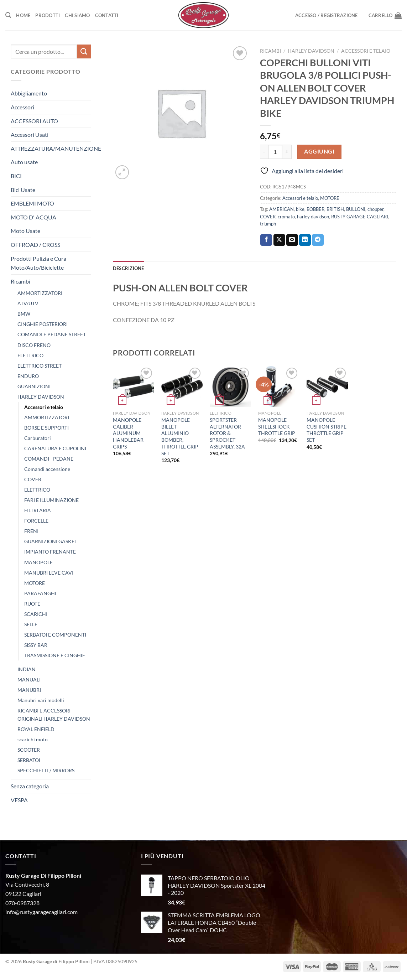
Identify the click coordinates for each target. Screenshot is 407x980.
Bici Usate (23, 190)
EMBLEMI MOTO (32, 203)
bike (300, 209)
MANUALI (29, 680)
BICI (16, 176)
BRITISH (335, 209)
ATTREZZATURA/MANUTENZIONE (56, 148)
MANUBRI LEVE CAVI (49, 573)
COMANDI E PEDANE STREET (52, 334)
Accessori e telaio (44, 407)
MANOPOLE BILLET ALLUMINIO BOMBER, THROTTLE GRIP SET (180, 437)
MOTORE (35, 583)
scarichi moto (33, 739)
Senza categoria (30, 786)
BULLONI (356, 209)
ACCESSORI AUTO (34, 121)
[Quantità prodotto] (275, 152)
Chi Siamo (77, 15)
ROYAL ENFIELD (36, 729)
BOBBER (315, 209)
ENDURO (28, 376)
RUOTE (32, 604)
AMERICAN (281, 209)
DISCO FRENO (34, 345)
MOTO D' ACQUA (33, 217)
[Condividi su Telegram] (318, 240)
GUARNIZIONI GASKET (51, 541)
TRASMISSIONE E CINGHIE (55, 655)
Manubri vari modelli (41, 700)
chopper (375, 209)
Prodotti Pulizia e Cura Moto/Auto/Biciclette (38, 263)
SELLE (31, 624)
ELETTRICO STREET (40, 366)
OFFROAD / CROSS (35, 245)
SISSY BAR (36, 645)
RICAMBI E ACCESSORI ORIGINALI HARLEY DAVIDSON (54, 715)
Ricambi (20, 281)
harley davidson (313, 217)
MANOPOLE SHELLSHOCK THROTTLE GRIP (277, 426)
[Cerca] (8, 15)
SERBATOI (29, 760)
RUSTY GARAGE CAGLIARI (360, 217)
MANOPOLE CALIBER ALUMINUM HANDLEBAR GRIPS (128, 433)
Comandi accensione (47, 469)
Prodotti (48, 15)
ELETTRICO (30, 355)
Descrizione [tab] (129, 268)
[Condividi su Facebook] (266, 240)
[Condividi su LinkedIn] (305, 240)
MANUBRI (29, 690)
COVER (33, 479)
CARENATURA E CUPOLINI (55, 448)
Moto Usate (25, 231)
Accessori (22, 107)
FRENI (31, 531)
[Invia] (84, 51)
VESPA (19, 800)
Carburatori (38, 438)
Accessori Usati (30, 134)
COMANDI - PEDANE (49, 459)
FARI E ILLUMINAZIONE (51, 500)
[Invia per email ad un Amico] (292, 240)
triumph (268, 224)
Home (23, 15)
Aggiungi (319, 151)
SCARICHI (36, 614)
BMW (24, 314)
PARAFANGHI (40, 593)
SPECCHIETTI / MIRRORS (46, 770)
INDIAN (27, 669)
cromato (286, 217)
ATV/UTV (28, 303)
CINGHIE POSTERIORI (43, 324)
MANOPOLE (38, 562)
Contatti (107, 15)
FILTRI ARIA (38, 510)
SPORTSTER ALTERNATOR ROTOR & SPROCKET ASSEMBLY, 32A (227, 433)
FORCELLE (36, 521)
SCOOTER (29, 750)
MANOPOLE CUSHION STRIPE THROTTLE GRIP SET (327, 430)
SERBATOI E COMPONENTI (55, 635)
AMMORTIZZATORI (40, 293)
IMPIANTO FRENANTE (50, 552)
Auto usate (24, 162)
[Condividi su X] (279, 240)
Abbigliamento (29, 93)
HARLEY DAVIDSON (41, 397)
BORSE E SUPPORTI (46, 428)
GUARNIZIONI (34, 386)
